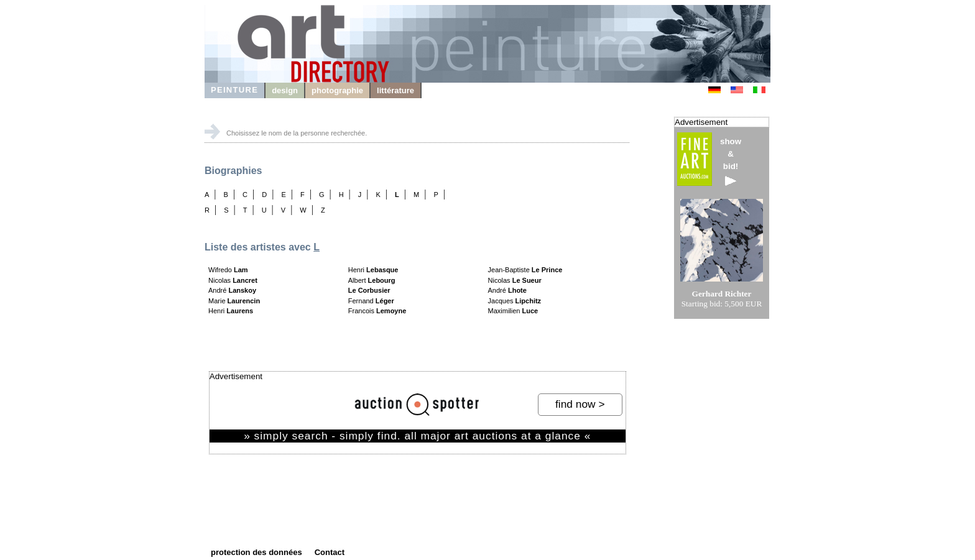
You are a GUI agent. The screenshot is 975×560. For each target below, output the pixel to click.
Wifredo (228, 270)
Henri (231, 311)
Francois (377, 311)
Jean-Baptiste (525, 270)
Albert (372, 280)
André (232, 290)
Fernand (371, 301)
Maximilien (513, 311)
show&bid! (731, 161)
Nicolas (233, 280)
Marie (234, 301)
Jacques (515, 301)
